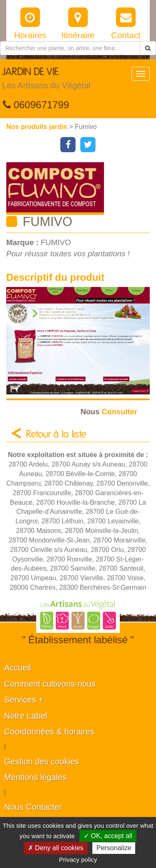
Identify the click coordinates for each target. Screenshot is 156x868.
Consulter (109, 412)
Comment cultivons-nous (50, 684)
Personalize (114, 848)
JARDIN (46, 80)
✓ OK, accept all (108, 836)
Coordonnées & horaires (49, 732)
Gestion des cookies (42, 761)
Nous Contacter (33, 807)
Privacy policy (78, 859)
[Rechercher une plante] (70, 48)
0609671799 (36, 105)
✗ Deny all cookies (56, 848)
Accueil (17, 668)
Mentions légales (35, 777)
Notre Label (26, 716)
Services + (24, 700)
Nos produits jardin (38, 127)
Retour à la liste (56, 435)
